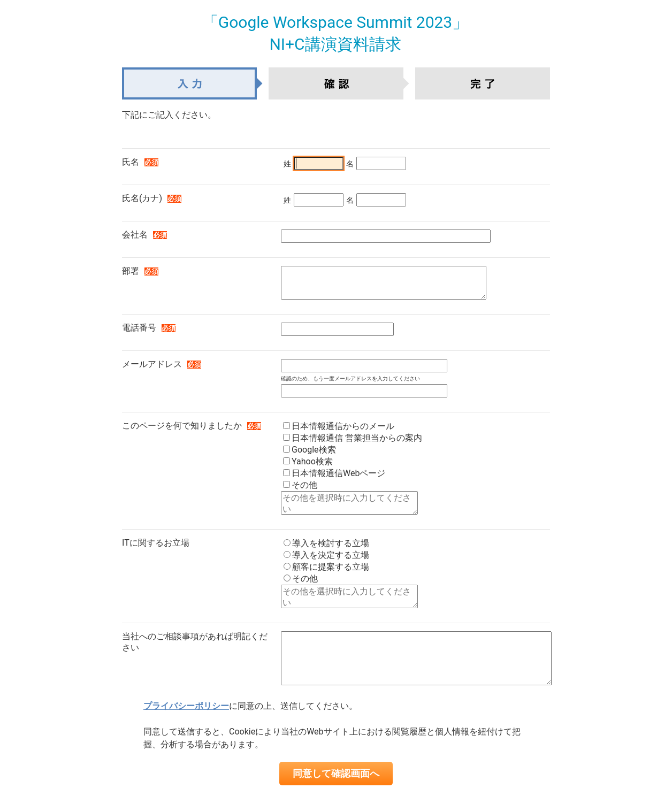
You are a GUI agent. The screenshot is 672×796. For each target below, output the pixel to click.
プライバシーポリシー (186, 706)
